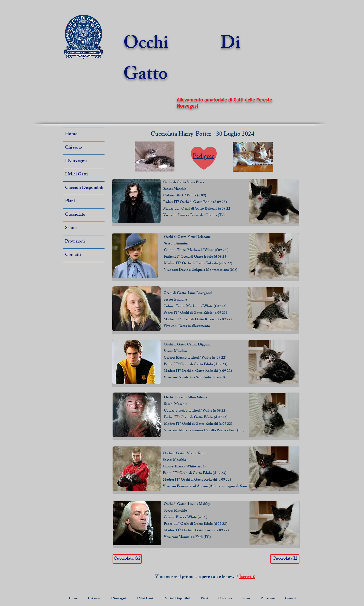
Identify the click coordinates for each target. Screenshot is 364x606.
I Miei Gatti (76, 175)
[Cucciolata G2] (127, 559)
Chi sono (74, 148)
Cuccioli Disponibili (84, 188)
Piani (70, 202)
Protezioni (75, 242)
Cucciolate (75, 215)
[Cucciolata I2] (285, 559)
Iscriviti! (247, 577)
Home (71, 134)
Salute (71, 228)
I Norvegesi (76, 161)
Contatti (73, 255)
